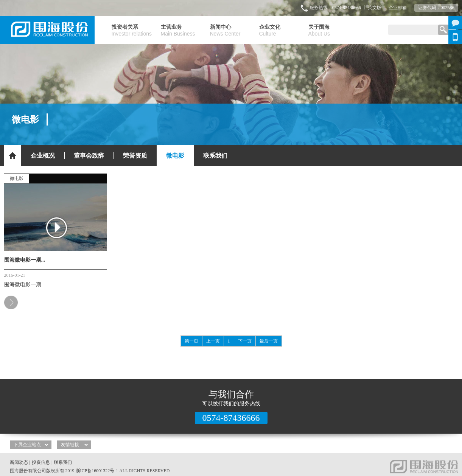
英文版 (375, 8)
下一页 (245, 341)
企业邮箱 (398, 8)
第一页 (191, 341)
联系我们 (63, 462)
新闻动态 (19, 462)
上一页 (213, 341)
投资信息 (41, 462)
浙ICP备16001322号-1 (97, 471)
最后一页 (269, 341)
